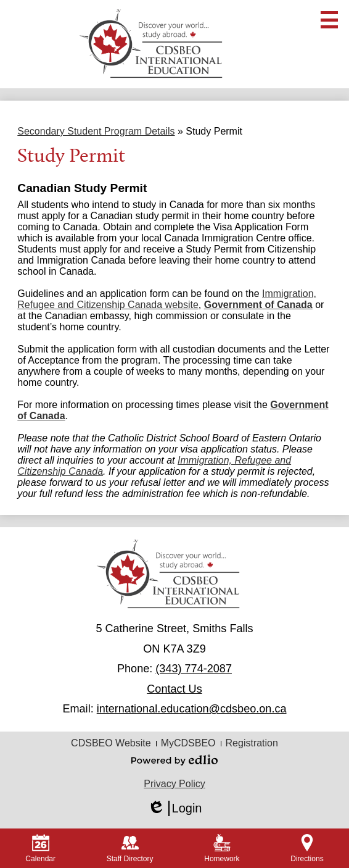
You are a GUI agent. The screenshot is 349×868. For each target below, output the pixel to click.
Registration (252, 743)
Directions (307, 849)
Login (175, 808)
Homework (222, 849)
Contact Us (174, 689)
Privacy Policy (175, 784)
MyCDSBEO (188, 743)
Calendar (40, 849)
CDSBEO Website (111, 743)
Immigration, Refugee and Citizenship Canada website (167, 299)
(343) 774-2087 (194, 669)
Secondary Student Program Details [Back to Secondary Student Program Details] (96, 131)
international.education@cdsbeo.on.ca (192, 709)
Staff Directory (130, 849)
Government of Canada (258, 305)
